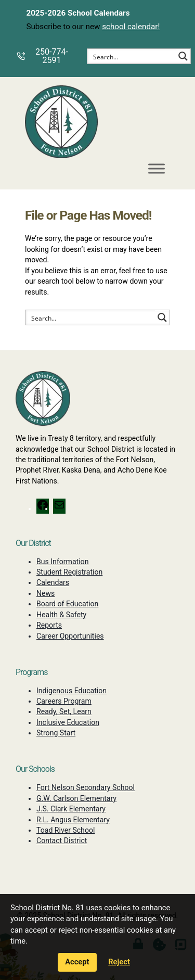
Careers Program (64, 701)
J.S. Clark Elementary (71, 809)
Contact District (62, 841)
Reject (119, 962)
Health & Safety (61, 615)
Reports (49, 625)
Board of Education (67, 604)
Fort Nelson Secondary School (86, 787)
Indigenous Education (71, 691)
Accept (77, 962)
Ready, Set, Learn (64, 711)
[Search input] (132, 56)
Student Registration (69, 572)
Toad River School (66, 830)
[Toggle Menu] (157, 169)
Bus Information (62, 562)
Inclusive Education (68, 722)
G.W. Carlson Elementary (76, 798)
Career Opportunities (70, 636)
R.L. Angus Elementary (73, 820)
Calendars (53, 582)
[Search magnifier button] (183, 56)
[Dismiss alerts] (187, 7)
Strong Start (56, 733)
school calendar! (131, 27)
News (45, 593)
